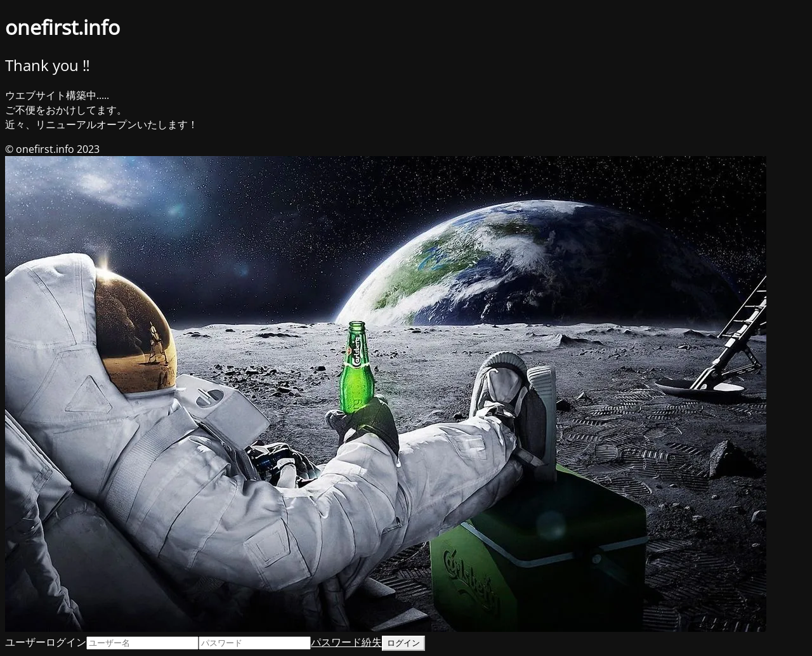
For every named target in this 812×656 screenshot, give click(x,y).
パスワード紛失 (346, 642)
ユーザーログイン (46, 642)
